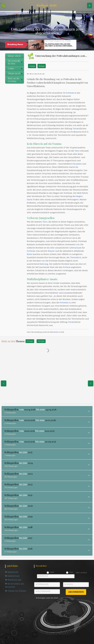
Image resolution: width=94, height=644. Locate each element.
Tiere (77, 151)
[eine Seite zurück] (4, 383)
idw (57, 332)
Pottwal (67, 267)
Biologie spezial (15, 73)
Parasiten (77, 164)
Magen (79, 196)
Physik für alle (13, 580)
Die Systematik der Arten (15, 62)
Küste (29, 254)
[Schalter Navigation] (90, 6)
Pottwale (70, 93)
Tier (75, 129)
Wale (52, 267)
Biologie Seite (46, 5)
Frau (71, 572)
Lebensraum (75, 248)
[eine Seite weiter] (91, 383)
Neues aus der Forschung (15, 80)
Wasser (51, 251)
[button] (81, 45)
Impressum (12, 572)
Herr (52, 572)
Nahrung (44, 264)
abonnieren (76, 592)
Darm (30, 200)
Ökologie (42, 66)
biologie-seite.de (14, 56)
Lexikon (15, 68)
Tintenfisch (76, 258)
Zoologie (32, 66)
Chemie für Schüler (16, 591)
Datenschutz (12, 576)
